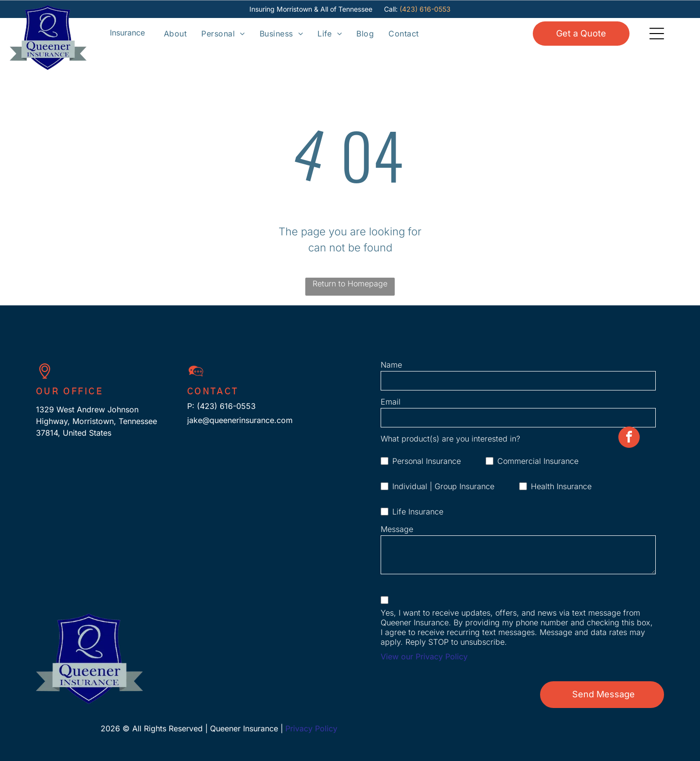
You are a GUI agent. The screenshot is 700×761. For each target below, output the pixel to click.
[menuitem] (175, 33)
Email (391, 402)
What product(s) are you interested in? (450, 439)
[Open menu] (127, 33)
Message (397, 529)
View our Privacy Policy (424, 656)
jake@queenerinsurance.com (240, 420)
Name (391, 365)
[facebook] (629, 749)
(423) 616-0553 (425, 9)
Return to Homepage (350, 283)
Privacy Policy (311, 728)
